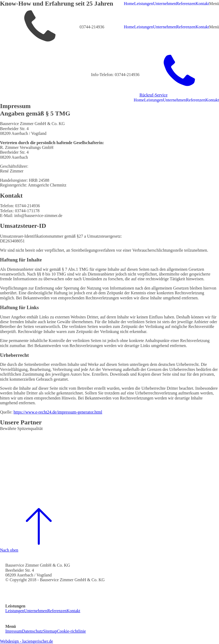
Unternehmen (165, 4)
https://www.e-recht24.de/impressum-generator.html (58, 412)
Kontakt (202, 4)
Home (129, 4)
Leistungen (144, 4)
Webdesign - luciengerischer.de (27, 641)
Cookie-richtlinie (71, 631)
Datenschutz (32, 631)
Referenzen (186, 4)
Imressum (14, 631)
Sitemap (50, 631)
